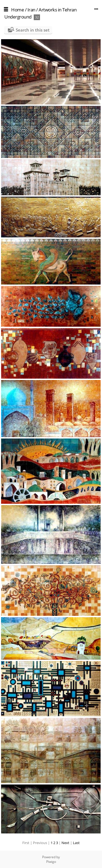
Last (76, 843)
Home (18, 10)
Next (65, 843)
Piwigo (51, 862)
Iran (31, 10)
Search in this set (33, 30)
